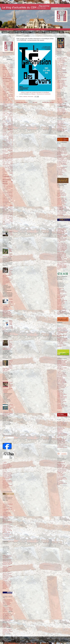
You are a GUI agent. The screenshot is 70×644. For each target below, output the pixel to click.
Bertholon (4, 87)
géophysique (5, 133)
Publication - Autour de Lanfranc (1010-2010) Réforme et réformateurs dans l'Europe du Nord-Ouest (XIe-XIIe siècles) (7, 585)
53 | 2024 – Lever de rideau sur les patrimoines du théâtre (62, 446)
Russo (4, 187)
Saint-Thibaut (5, 204)
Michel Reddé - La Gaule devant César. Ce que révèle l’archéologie (62, 208)
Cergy (8, 103)
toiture (11, 214)
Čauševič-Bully (5, 102)
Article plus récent (22, 102)
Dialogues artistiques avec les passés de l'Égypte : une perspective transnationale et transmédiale (62, 473)
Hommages (60, 191)
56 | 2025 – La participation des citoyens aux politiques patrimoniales (61, 430)
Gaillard (11, 131)
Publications (12, 32)
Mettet (12, 153)
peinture (11, 166)
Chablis (11, 103)
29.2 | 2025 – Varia (61, 105)
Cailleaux (11, 92)
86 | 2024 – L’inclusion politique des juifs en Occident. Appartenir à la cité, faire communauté (62, 341)
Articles (6, 438)
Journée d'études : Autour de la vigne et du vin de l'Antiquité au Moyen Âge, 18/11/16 (7, 467)
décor (8, 114)
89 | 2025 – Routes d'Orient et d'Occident (62, 329)
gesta (8, 134)
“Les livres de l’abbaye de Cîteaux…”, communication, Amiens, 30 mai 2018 (8, 506)
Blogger (37, 640)
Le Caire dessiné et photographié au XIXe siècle (62, 479)
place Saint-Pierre (8, 169)
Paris (8, 166)
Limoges (4, 146)
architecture (7, 78)
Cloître (11, 108)
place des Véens (9, 167)
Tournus (4, 218)
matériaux (25, 97)
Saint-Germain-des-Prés (8, 193)
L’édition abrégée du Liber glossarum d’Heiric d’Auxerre (62, 82)
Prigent (11, 173)
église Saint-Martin (9, 122)
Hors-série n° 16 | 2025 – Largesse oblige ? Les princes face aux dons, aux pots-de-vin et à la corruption (62, 112)
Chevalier (5, 108)
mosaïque (5, 157)
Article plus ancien (48, 102)
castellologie (5, 93)
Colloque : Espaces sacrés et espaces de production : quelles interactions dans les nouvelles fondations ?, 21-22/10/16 (7, 476)
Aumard (11, 80)
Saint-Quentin (6, 201)
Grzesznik (7, 136)
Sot (6, 213)
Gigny (4, 136)
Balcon (4, 83)
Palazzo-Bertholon (6, 165)
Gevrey (11, 134)
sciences (11, 207)
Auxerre (8, 82)
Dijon (10, 115)
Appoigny (5, 74)
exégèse (4, 125)
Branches (5, 89)
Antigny (11, 72)
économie (4, 118)
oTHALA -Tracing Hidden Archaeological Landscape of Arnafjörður (62, 406)
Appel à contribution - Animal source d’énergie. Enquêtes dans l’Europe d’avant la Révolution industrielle (8, 576)
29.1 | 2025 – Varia (61, 118)
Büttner (21, 97)
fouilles (10, 130)
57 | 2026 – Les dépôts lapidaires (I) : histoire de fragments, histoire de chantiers (62, 423)
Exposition (10, 125)
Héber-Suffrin (5, 137)
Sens (8, 210)
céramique (5, 103)
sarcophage (5, 207)
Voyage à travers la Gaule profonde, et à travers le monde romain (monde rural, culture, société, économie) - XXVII (62, 201)
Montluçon (11, 156)
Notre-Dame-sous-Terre (7, 160)
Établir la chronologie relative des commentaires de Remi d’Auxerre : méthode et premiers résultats (62, 76)
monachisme (6, 155)
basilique (4, 85)
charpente (5, 105)
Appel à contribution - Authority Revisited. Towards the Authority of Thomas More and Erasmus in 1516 (7, 562)
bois (12, 87)
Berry (12, 86)
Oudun (11, 163)
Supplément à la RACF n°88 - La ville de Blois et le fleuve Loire (62, 195)
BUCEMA (8, 90)
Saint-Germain (10, 191)
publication (5, 175)
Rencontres (27, 32)
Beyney (9, 87)
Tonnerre (4, 216)
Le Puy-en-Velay (9, 144)
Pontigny (8, 170)
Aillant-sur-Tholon (10, 71)
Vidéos (34, 32)
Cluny (4, 109)
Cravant (11, 112)
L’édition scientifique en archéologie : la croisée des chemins (62, 149)
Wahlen (4, 224)
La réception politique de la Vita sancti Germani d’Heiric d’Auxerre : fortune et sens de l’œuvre (62, 60)
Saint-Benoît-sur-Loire (7, 188)
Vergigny (8, 218)
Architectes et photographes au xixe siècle (62, 483)
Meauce (4, 153)
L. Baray (5, 462)
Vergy (12, 218)
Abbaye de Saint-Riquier (8, 65)
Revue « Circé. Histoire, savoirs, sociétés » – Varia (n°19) (7, 625)
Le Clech (10, 143)
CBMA (11, 102)
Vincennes (8, 221)
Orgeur (8, 163)
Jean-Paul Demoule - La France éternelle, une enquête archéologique (62, 214)
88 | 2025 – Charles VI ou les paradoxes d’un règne (62, 332)
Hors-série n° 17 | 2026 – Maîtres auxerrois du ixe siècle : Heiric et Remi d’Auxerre (62, 101)
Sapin (11, 205)
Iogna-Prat (10, 139)
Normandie (11, 159)
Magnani (8, 147)
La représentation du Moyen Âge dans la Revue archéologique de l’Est (62, 164)
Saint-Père (8, 197)
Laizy (7, 143)
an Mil (8, 72)
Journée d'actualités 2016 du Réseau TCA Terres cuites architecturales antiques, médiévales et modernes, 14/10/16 (7, 484)
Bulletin (40, 32)
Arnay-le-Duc (5, 80)
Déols (7, 115)
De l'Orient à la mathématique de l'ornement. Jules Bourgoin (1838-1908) (62, 466)
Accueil (5, 32)
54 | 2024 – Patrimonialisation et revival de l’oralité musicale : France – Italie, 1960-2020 (62, 441)
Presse (20, 32)
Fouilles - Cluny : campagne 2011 (11, 233)
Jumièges (8, 140)
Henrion (11, 137)
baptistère (11, 83)
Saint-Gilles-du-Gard (6, 194)
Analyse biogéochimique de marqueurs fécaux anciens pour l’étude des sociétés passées (62, 373)
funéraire (4, 131)
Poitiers (4, 170)
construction (5, 112)
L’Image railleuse (61, 462)
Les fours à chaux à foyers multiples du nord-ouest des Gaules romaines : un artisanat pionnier (62, 231)
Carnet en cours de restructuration (7, 535)
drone (4, 116)
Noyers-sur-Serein (6, 162)
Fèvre (4, 126)
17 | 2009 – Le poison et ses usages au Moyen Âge (62, 296)
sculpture (5, 208)
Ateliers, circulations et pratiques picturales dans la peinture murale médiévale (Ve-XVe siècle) (8, 602)
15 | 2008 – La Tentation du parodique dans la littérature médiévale (62, 308)
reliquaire (11, 178)
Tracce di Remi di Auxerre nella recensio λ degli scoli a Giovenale (62, 87)
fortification (5, 130)
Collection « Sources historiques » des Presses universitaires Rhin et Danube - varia (8, 632)
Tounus (8, 216)
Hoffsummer (5, 139)
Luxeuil (4, 147)
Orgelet (4, 163)
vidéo (4, 221)
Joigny (4, 140)
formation (11, 128)
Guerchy (11, 136)
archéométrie (10, 77)
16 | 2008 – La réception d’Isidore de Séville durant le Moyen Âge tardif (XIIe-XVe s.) (62, 302)
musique (7, 159)
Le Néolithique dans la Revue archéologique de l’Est (62, 153)
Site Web (47, 32)
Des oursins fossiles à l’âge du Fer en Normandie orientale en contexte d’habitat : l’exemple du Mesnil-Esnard (62, 266)
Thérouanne (7, 214)
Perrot (4, 167)
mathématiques (5, 152)
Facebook (54, 32)
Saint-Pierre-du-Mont (7, 200)
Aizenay (4, 72)
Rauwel (4, 178)
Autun (4, 82)
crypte (4, 114)
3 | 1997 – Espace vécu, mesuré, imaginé (61, 313)
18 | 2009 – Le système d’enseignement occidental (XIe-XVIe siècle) (62, 291)
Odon (12, 162)
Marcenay (4, 150)
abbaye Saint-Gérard (8, 66)
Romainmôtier (10, 185)
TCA (4, 214)
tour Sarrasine (10, 217)
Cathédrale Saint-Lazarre (8, 101)
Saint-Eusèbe (5, 190)
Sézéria (11, 210)
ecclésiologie (10, 116)
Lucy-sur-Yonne (10, 146)
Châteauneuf (10, 106)
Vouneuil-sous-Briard (6, 223)
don (12, 115)
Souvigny (9, 213)
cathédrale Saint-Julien (8, 99)
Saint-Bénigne (10, 187)
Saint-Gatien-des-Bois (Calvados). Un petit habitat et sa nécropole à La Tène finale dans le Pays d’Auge (62, 238)
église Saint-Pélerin (8, 124)
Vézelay (11, 220)
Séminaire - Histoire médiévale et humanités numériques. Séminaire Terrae (7, 569)
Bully (12, 90)
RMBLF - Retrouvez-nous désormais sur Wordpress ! (7, 557)
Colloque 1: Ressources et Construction (41, 94)
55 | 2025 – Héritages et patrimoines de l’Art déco (62, 435)
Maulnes (11, 152)
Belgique (8, 86)
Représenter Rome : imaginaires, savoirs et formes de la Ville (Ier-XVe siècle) (8, 610)
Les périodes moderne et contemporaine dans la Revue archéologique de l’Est (62, 158)
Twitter (61, 32)
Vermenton (5, 220)
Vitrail (12, 221)
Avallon (11, 82)
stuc (12, 213)
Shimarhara (5, 211)
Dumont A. (5, 471)
